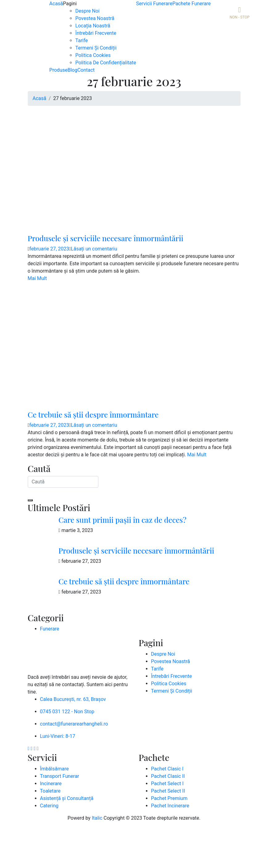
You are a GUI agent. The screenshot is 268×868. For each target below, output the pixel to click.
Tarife (82, 40)
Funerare (50, 629)
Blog (72, 70)
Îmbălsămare (54, 769)
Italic (97, 818)
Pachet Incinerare (170, 806)
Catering (49, 806)
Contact (86, 70)
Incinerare (51, 784)
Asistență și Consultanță (67, 798)
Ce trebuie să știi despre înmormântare (93, 414)
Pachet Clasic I (167, 769)
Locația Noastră (93, 26)
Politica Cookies (93, 55)
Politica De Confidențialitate (106, 63)
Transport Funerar (60, 776)
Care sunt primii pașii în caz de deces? (123, 520)
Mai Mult (37, 278)
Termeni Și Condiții (96, 48)
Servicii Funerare (154, 4)
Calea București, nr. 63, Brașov (73, 699)
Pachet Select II (168, 791)
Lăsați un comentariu (94, 249)
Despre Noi (87, 11)
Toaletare (50, 791)
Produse (58, 70)
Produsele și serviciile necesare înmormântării (106, 238)
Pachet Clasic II (168, 776)
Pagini (70, 4)
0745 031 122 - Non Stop (67, 712)
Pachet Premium (169, 798)
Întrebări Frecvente (96, 33)
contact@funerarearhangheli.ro (74, 724)
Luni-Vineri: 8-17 (58, 736)
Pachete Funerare (192, 4)
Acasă (56, 4)
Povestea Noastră (95, 18)
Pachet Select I (167, 784)
